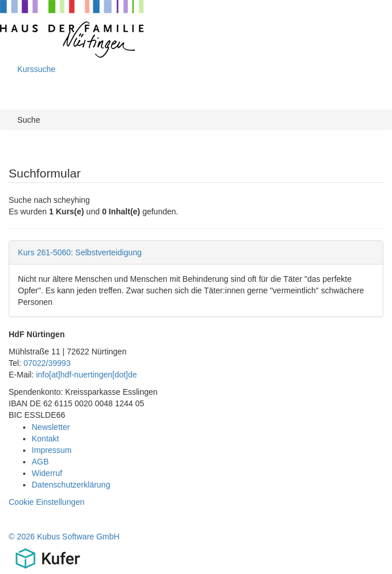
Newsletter (51, 427)
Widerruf (47, 473)
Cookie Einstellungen (47, 502)
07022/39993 (47, 363)
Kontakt (45, 439)
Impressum (52, 450)
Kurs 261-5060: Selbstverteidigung (80, 252)
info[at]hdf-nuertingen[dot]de (86, 375)
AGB (40, 462)
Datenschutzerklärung (71, 485)
